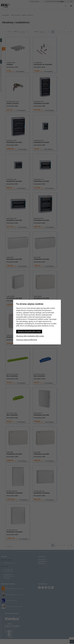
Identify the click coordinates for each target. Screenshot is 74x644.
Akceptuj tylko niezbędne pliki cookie (30, 336)
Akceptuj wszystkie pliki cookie (29, 332)
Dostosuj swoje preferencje (27, 340)
